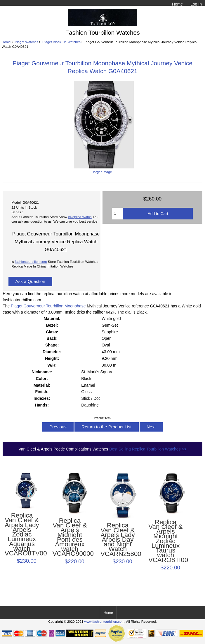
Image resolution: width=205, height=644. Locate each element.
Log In (196, 4)
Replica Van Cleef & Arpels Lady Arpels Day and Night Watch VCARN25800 (118, 540)
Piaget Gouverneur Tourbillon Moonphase (48, 306)
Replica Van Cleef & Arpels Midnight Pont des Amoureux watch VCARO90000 (70, 537)
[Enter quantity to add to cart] (117, 214)
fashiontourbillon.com (31, 262)
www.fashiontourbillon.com (104, 621)
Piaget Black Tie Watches (61, 42)
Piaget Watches (26, 42)
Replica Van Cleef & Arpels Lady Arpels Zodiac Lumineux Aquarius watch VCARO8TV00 (22, 534)
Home (177, 4)
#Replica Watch (80, 217)
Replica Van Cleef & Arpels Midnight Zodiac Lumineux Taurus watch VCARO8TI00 (166, 541)
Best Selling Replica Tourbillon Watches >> (147, 449)
